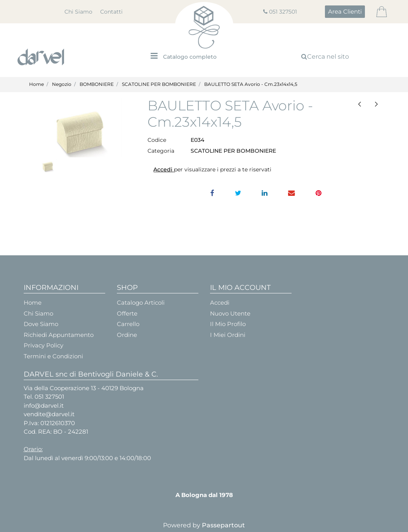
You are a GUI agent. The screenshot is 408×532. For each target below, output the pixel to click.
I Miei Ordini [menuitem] (228, 335)
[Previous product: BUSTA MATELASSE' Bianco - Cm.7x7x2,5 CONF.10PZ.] (360, 104)
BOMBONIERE (97, 84)
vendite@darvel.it (49, 414)
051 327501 (283, 12)
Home (36, 84)
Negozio (62, 84)
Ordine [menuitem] (127, 335)
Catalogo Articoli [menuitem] (141, 303)
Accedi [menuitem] (220, 303)
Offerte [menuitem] (127, 313)
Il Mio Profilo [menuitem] (228, 324)
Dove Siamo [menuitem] (41, 324)
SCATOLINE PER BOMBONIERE (159, 84)
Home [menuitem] (33, 303)
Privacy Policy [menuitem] (43, 345)
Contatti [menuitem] (111, 12)
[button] (80, 128)
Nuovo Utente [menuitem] (230, 313)
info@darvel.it (44, 406)
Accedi (164, 169)
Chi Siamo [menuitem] (78, 12)
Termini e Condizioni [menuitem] (53, 356)
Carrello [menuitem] (128, 324)
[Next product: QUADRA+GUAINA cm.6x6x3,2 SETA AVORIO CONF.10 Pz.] (376, 104)
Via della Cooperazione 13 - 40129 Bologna (84, 388)
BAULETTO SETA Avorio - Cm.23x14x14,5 (251, 84)
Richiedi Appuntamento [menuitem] (59, 335)
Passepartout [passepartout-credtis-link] (223, 525)
